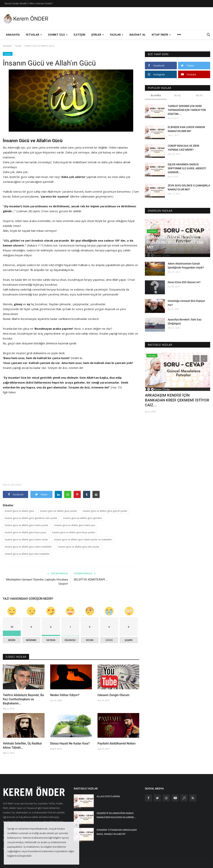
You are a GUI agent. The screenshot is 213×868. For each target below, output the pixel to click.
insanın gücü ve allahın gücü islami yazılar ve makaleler (83, 540)
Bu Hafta (156, 95)
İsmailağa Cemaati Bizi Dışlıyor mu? (186, 303)
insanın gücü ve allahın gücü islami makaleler (28, 547)
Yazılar (18, 46)
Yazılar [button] (117, 35)
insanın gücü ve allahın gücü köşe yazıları (74, 532)
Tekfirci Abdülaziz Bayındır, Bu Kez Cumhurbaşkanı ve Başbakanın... (23, 699)
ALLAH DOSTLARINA (108, 796)
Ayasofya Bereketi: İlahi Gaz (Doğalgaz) (185, 321)
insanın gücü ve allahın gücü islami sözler (26, 540)
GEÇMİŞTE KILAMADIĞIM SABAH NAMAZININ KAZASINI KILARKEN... (116, 815)
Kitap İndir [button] (161, 35)
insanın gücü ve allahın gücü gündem (83, 518)
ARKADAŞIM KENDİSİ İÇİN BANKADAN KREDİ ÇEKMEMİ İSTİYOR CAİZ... (177, 400)
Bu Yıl (199, 95)
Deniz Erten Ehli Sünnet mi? (184, 282)
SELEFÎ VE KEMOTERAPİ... (90, 580)
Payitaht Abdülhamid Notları (117, 743)
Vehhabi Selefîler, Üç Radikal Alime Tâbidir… (22, 746)
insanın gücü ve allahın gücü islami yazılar (27, 525)
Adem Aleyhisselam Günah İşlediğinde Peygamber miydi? (186, 266)
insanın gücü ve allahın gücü (19, 511)
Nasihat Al (138, 35)
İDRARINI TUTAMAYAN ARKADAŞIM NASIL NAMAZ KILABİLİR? (117, 832)
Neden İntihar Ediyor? (65, 695)
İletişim (79, 35)
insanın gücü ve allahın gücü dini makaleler (27, 554)
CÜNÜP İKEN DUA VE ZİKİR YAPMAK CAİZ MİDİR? (183, 148)
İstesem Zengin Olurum (113, 695)
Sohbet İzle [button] (58, 35)
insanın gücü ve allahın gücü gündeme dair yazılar (31, 518)
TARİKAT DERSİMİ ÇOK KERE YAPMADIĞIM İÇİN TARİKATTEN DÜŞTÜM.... (187, 110)
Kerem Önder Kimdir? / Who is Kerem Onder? (29, 3)
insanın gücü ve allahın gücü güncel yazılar (105, 511)
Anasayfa (13, 35)
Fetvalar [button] (34, 35)
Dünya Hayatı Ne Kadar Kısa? (70, 743)
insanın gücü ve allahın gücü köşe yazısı (25, 532)
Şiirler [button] (98, 35)
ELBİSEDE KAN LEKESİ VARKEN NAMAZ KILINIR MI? (186, 129)
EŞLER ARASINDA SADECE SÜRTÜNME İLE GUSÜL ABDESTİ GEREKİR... (187, 168)
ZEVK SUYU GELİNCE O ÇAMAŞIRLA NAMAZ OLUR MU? (189, 187)
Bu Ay (178, 95)
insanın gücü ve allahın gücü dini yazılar (79, 547)
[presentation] (196, 358)
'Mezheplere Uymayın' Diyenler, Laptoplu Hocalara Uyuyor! (37, 582)
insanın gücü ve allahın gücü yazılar (58, 511)
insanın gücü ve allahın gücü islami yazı (75, 525)
